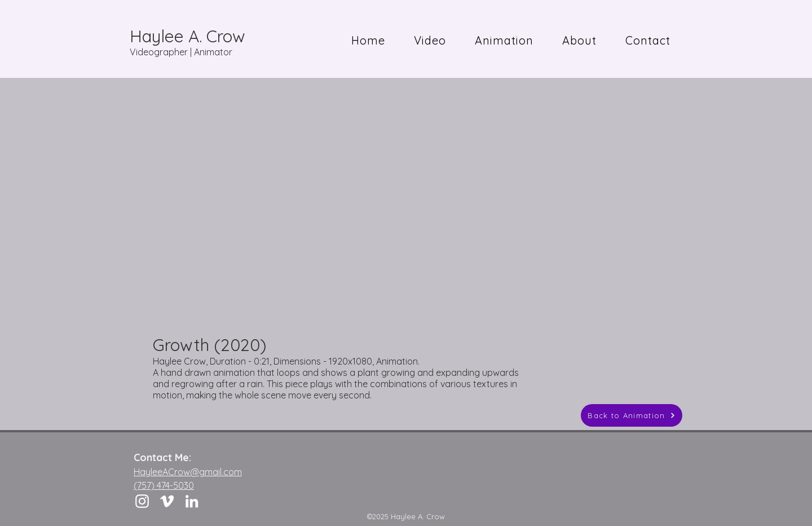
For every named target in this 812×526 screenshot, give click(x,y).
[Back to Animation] (632, 415)
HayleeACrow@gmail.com (188, 472)
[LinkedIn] (192, 501)
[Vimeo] (167, 501)
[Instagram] (142, 501)
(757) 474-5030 (164, 485)
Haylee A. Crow (187, 36)
